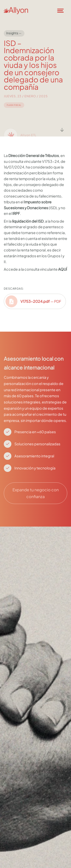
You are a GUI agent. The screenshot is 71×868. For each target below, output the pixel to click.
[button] (63, 11)
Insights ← (14, 33)
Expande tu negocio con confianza (36, 493)
